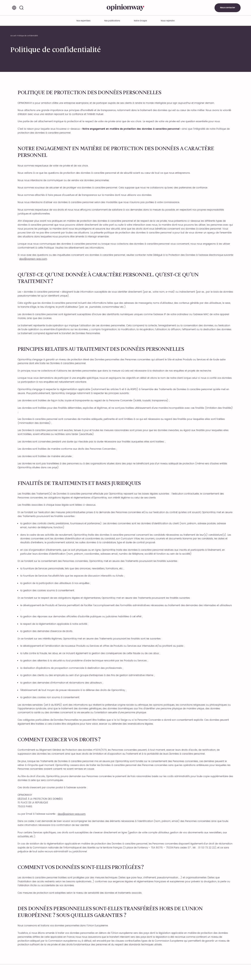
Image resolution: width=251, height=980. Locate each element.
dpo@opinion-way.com (33, 259)
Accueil (13, 36)
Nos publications (112, 21)
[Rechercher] (21, 8)
